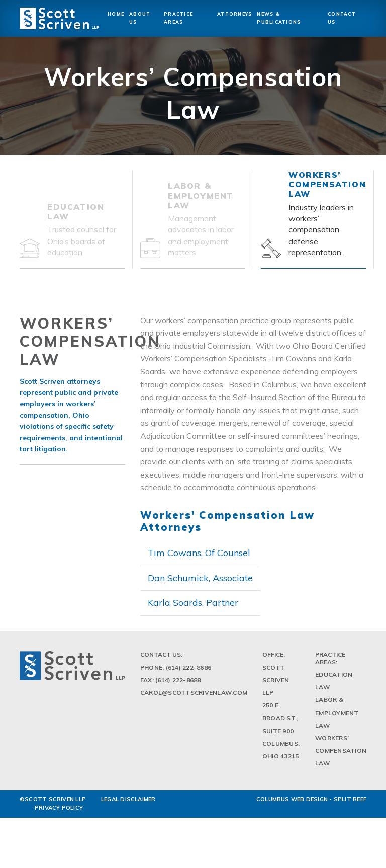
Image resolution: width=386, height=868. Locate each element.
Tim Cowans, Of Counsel (199, 553)
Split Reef (350, 804)
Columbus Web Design (292, 804)
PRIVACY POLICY (59, 813)
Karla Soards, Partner (193, 603)
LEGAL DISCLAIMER (128, 804)
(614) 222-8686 (188, 673)
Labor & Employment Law (337, 717)
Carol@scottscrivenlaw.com (194, 698)
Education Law (334, 686)
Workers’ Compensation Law (341, 756)
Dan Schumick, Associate (200, 578)
